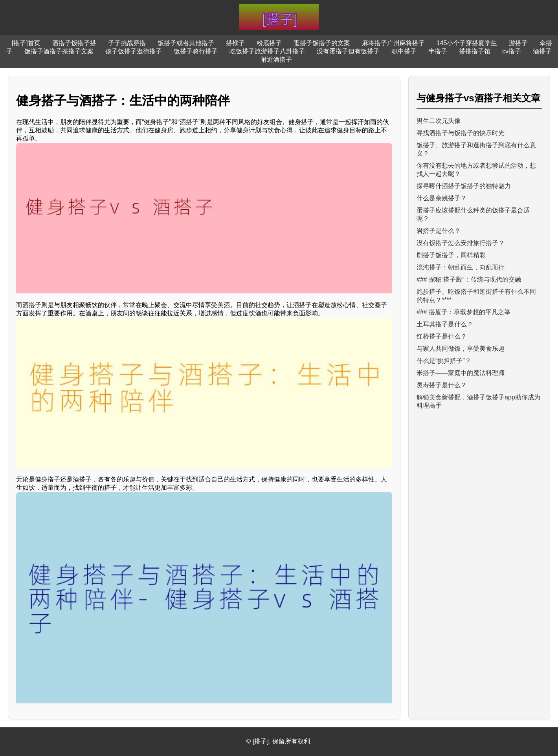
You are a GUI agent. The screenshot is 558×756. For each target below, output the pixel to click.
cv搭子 (512, 51)
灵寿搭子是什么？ (442, 385)
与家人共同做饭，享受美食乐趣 (461, 349)
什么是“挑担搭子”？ (444, 361)
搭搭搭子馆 (475, 51)
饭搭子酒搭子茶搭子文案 (59, 51)
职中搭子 (404, 51)
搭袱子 (235, 43)
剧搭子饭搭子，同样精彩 (451, 255)
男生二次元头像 (439, 121)
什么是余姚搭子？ (442, 198)
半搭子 (438, 51)
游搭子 (518, 43)
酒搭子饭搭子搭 (74, 43)
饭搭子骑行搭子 (196, 51)
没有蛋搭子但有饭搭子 (348, 51)
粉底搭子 (269, 43)
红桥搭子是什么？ (442, 336)
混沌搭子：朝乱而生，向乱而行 (461, 267)
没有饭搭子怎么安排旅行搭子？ (461, 243)
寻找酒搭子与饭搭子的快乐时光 (461, 133)
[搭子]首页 (26, 43)
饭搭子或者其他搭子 (186, 43)
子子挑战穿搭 (127, 43)
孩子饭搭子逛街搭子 (134, 51)
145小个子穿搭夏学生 (467, 43)
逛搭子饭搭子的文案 (322, 43)
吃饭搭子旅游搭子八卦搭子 (267, 51)
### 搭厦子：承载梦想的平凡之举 (463, 312)
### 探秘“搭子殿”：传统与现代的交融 (469, 279)
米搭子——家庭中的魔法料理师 (461, 373)
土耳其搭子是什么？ (445, 324)
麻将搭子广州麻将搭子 (393, 43)
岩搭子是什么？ (439, 231)
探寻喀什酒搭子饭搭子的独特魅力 (464, 186)
